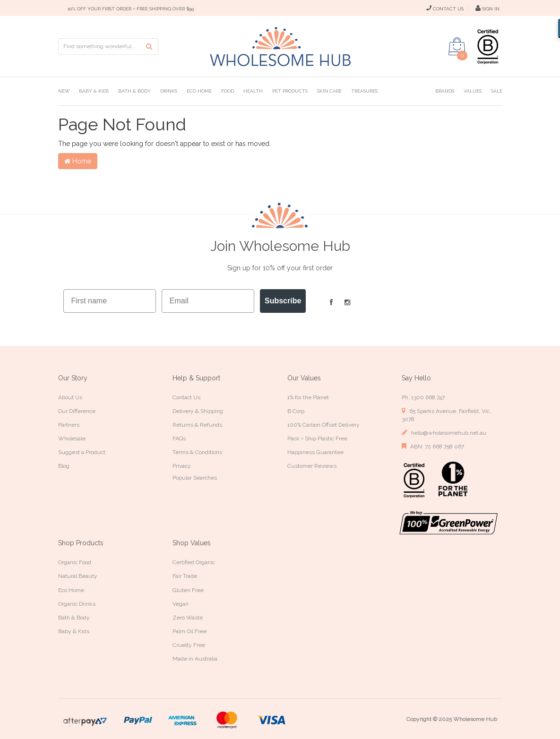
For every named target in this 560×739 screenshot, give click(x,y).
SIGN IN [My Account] (487, 9)
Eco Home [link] (71, 590)
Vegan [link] (181, 604)
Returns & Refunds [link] (197, 425)
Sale (497, 91)
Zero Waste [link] (188, 618)
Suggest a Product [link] (82, 452)
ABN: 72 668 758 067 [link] (433, 446)
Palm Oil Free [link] (190, 631)
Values (473, 91)
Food (228, 91)
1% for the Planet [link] (308, 397)
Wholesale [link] (72, 438)
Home (78, 161)
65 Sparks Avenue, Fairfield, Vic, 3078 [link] (446, 415)
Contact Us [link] (186, 397)
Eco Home (199, 91)
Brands (445, 91)
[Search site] (152, 47)
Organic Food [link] (75, 562)
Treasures (364, 91)
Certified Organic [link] (194, 562)
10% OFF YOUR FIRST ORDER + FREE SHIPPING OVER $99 (131, 9)
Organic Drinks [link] (77, 604)
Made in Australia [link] (195, 659)
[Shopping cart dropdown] (457, 46)
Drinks (169, 91)
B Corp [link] (296, 411)
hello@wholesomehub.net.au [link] (444, 433)
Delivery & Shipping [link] (198, 411)
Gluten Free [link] (188, 590)
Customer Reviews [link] (312, 466)
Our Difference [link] (77, 411)
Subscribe (283, 301)
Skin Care (329, 91)
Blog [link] (64, 466)
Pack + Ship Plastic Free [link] (317, 438)
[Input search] (103, 47)
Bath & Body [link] (74, 618)
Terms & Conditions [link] (197, 452)
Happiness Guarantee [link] (315, 452)
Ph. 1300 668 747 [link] (423, 397)
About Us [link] (70, 397)
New (64, 91)
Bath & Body (134, 91)
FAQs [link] (179, 438)
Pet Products (290, 91)
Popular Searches (195, 478)
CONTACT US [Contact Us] (445, 9)
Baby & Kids (94, 91)
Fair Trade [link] (185, 576)
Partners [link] (69, 425)
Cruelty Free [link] (189, 645)
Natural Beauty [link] (78, 576)
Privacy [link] (182, 466)
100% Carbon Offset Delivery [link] (323, 425)
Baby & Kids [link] (74, 631)
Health (253, 91)
